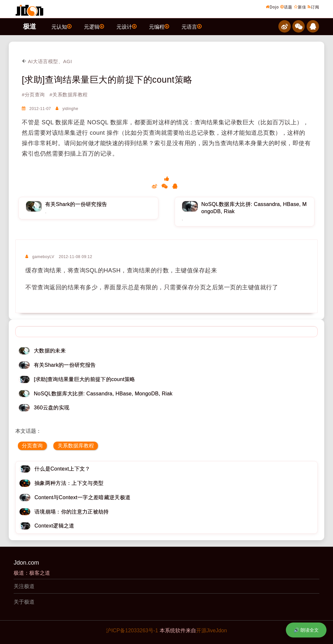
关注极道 (24, 586)
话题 (286, 7)
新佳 (300, 7)
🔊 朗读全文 (306, 630)
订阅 (313, 7)
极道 (30, 26)
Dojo (272, 7)
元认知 (61, 26)
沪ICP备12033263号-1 (132, 630)
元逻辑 (94, 26)
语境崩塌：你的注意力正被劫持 (72, 512)
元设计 (127, 26)
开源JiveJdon (212, 630)
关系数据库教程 (76, 446)
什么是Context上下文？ (62, 469)
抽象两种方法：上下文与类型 (69, 483)
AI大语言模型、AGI (47, 61)
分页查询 (32, 446)
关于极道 (24, 602)
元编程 (159, 26)
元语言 (192, 26)
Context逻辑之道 (54, 526)
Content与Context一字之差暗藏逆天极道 (82, 497)
